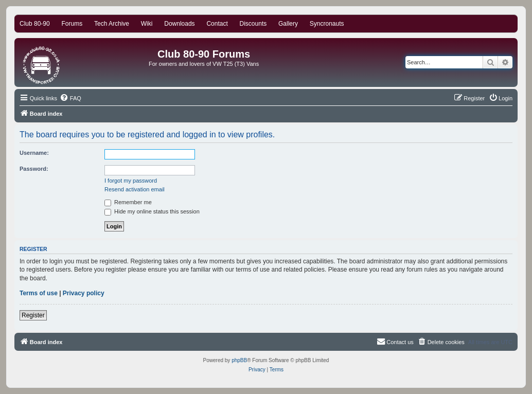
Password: (34, 169)
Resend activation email (135, 189)
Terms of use (39, 293)
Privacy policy (84, 293)
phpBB (239, 360)
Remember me (128, 202)
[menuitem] (70, 98)
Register (33, 315)
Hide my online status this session (152, 211)
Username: (34, 153)
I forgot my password (131, 181)
